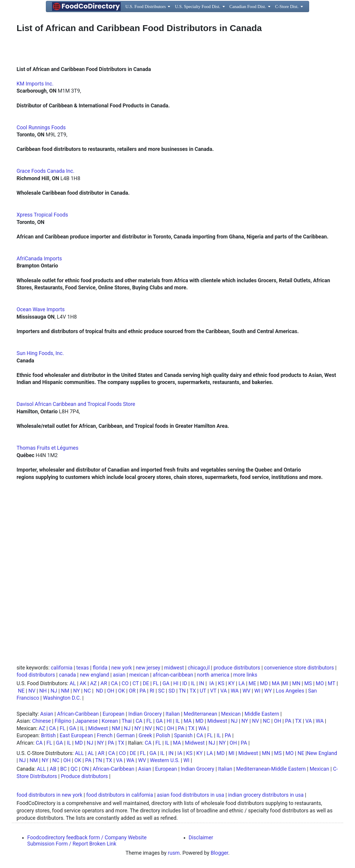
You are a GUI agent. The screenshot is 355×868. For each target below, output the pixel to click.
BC (63, 769)
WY (268, 691)
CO (125, 683)
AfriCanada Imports (39, 259)
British (49, 735)
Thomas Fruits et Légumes (47, 448)
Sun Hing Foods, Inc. (40, 353)
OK (121, 691)
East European (76, 735)
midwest (174, 668)
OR (132, 691)
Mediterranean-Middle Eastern (271, 769)
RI (152, 691)
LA (242, 683)
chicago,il (199, 668)
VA (224, 691)
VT (213, 691)
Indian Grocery (145, 714)
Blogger (219, 853)
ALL (79, 753)
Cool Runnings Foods (41, 128)
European (114, 714)
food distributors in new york (49, 795)
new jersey (148, 668)
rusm (174, 853)
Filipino (63, 721)
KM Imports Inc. (35, 84)
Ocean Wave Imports (41, 309)
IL (193, 683)
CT (136, 683)
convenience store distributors (299, 668)
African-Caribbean (78, 714)
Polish (163, 735)
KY (232, 683)
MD (264, 683)
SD (172, 691)
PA (142, 691)
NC (87, 691)
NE (21, 691)
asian (119, 675)
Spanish (183, 735)
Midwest (217, 721)
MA (276, 683)
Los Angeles (290, 691)
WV (247, 691)
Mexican (231, 714)
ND (99, 691)
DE (146, 683)
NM (65, 691)
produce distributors (237, 668)
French (105, 735)
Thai (127, 721)
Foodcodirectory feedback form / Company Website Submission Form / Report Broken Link (87, 841)
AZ (93, 683)
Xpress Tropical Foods (42, 215)
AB (53, 769)
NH (43, 691)
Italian (173, 714)
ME (252, 683)
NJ (54, 691)
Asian (47, 714)
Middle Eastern (262, 714)
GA (166, 683)
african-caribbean (173, 675)
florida (100, 668)
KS (221, 683)
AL (73, 683)
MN (296, 683)
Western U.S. (165, 760)
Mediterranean (200, 714)
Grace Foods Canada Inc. (46, 171)
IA (212, 683)
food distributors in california (120, 795)
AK (83, 683)
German (126, 735)
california (62, 668)
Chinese (42, 721)
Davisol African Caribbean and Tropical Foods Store (76, 404)
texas (83, 668)
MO (320, 683)
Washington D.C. (62, 698)
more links (245, 675)
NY (76, 691)
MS (308, 683)
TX (193, 691)
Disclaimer (201, 838)
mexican (139, 675)
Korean (110, 721)
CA (114, 683)
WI (257, 691)
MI (285, 683)
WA (235, 691)
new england (95, 675)
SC (162, 691)
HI (176, 683)
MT (332, 683)
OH (111, 691)
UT (203, 691)
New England (322, 753)
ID (185, 683)
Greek (145, 735)
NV (32, 691)
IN (202, 683)
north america (213, 675)
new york (122, 668)
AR (104, 683)
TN (182, 691)
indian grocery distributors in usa (266, 795)
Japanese (86, 721)
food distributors (36, 675)
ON (85, 769)
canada (67, 675)
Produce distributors (84, 776)
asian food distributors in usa (191, 795)
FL (156, 683)
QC (74, 769)
